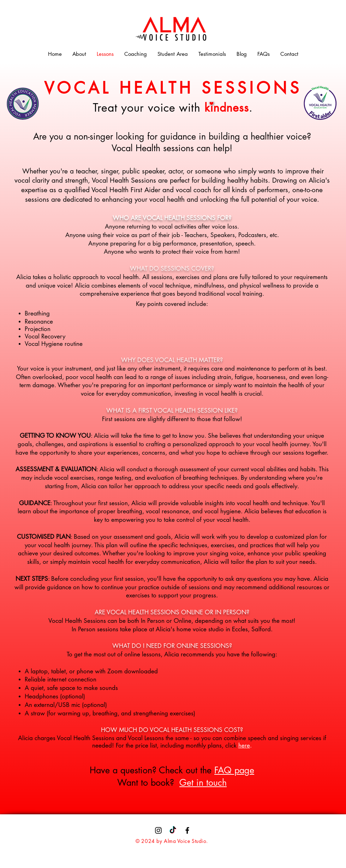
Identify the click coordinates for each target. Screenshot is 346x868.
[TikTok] (173, 830)
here (244, 745)
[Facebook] (187, 830)
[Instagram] (158, 830)
